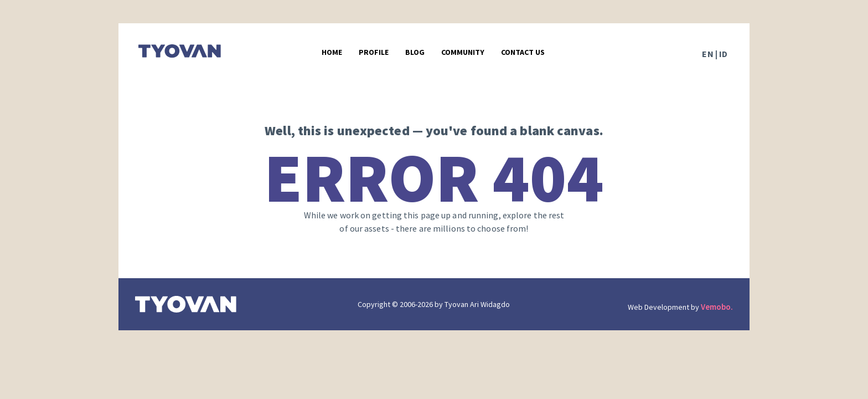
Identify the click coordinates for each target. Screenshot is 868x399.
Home (332, 52)
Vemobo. (717, 307)
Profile (374, 52)
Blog (415, 52)
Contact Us (523, 52)
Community (463, 52)
